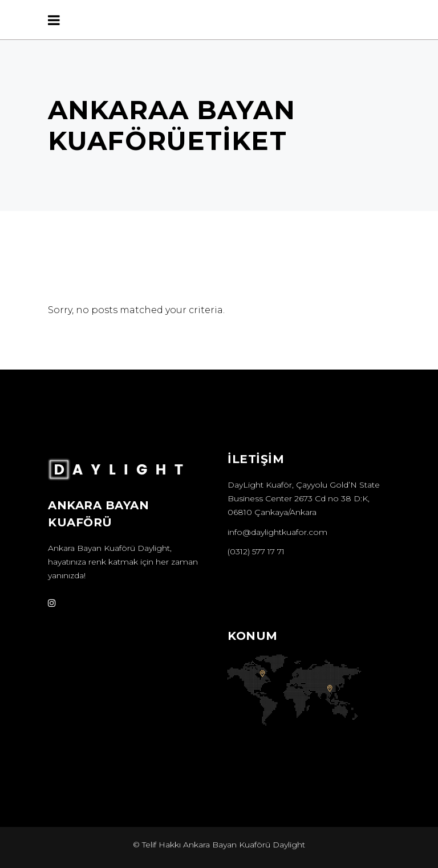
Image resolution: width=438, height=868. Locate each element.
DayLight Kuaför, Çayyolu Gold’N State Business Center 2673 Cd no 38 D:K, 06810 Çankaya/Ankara (304, 498)
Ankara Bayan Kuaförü (92, 548)
